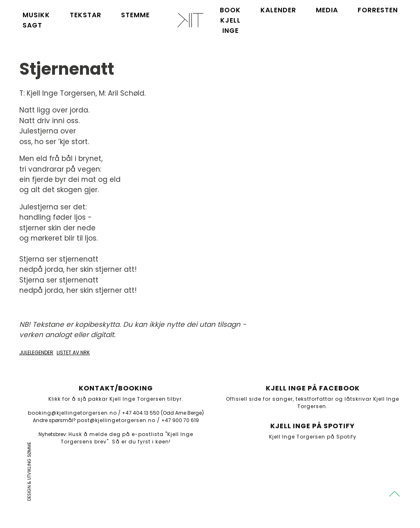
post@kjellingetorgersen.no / (119, 420)
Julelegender (36, 352)
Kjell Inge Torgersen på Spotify (313, 437)
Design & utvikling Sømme (29, 472)
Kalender (278, 10)
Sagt (32, 25)
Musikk (36, 15)
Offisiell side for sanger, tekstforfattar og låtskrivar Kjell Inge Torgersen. (313, 403)
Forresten (378, 10)
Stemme (135, 15)
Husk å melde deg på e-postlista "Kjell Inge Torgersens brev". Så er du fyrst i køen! (127, 438)
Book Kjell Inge (230, 20)
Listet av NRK (73, 352)
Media (327, 10)
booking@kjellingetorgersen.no (72, 413)
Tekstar (86, 15)
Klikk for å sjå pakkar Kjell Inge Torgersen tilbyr (115, 399)
